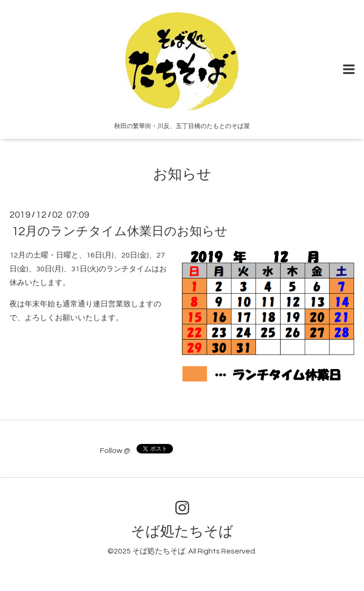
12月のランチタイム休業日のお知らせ (120, 231)
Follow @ (115, 451)
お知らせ (182, 174)
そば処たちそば (182, 531)
